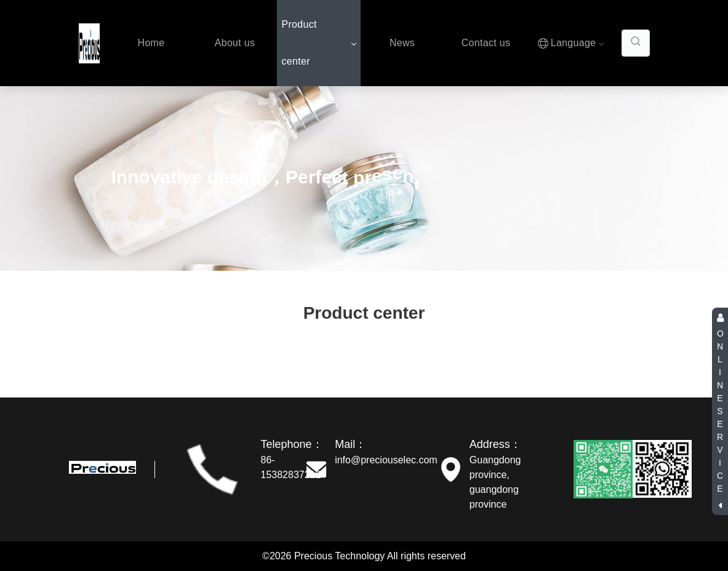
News (402, 43)
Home (151, 43)
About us (235, 43)
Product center (319, 43)
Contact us (486, 43)
